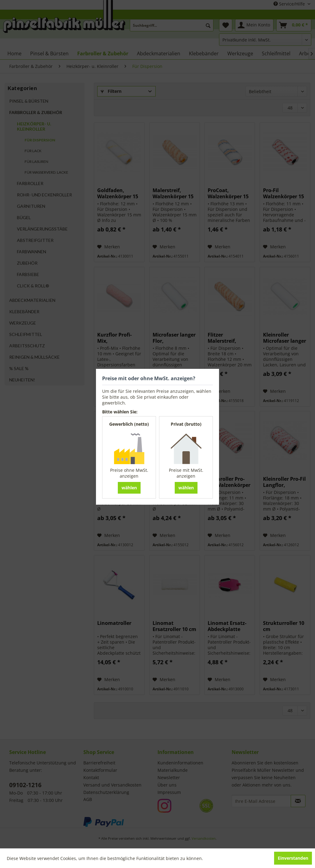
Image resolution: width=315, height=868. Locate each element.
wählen (129, 488)
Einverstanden (293, 858)
